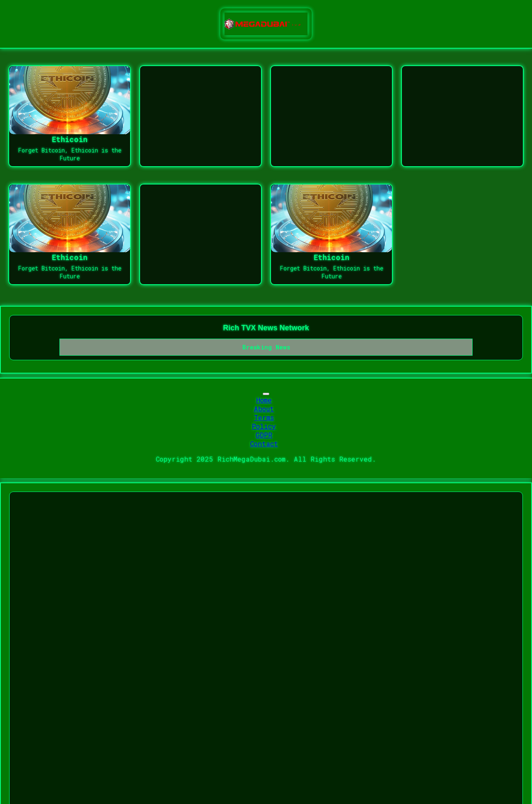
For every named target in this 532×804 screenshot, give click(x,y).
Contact (264, 444)
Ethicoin (70, 139)
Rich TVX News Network (266, 328)
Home (264, 400)
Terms (264, 417)
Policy (264, 426)
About (264, 409)
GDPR (264, 435)
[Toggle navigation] (266, 394)
